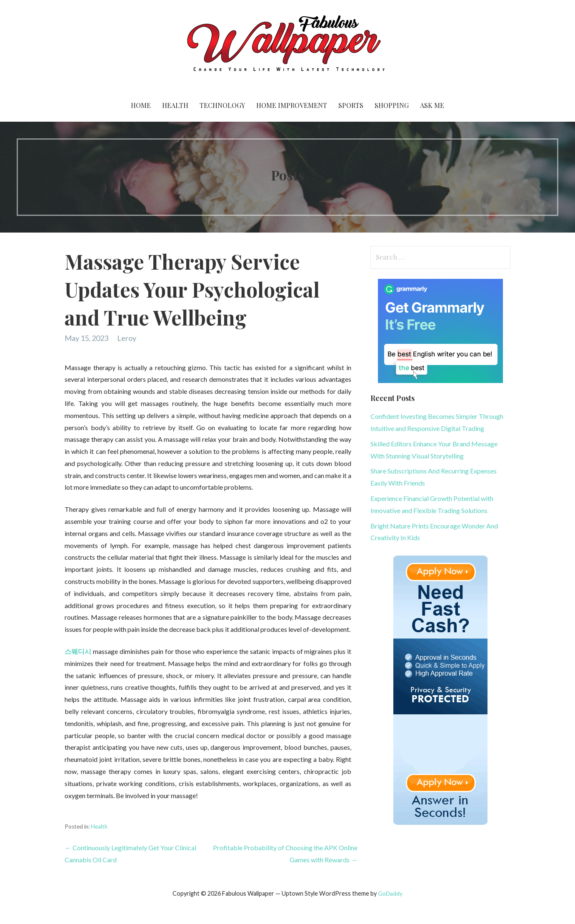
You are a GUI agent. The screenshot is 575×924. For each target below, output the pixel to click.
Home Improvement (292, 105)
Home (141, 105)
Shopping (392, 105)
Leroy (127, 338)
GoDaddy (390, 893)
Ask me (432, 105)
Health (175, 105)
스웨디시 (78, 651)
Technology (222, 105)
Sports (351, 105)
